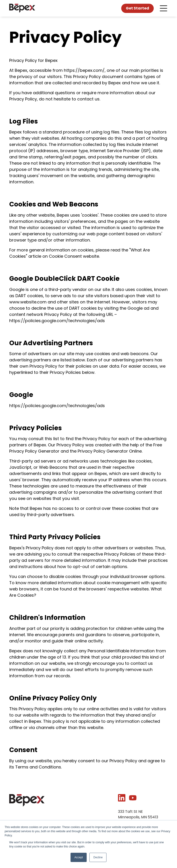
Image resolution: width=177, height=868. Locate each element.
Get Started (137, 8)
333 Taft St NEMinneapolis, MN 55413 (138, 814)
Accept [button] (79, 857)
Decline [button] (98, 857)
